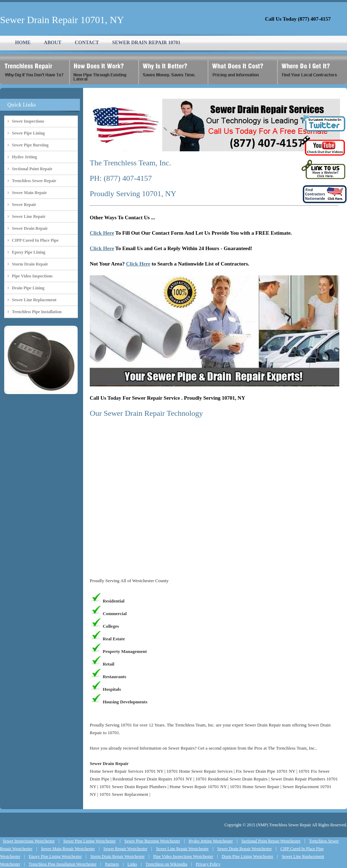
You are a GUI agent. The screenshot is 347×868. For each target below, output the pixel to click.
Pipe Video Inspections (32, 276)
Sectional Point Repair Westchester (271, 841)
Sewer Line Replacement (34, 300)
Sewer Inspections (28, 121)
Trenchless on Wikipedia (166, 864)
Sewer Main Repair (29, 193)
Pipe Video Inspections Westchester (183, 856)
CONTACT (87, 43)
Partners (112, 864)
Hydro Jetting (24, 157)
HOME (23, 43)
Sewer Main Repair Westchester (68, 849)
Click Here (102, 233)
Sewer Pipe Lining (28, 133)
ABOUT (53, 43)
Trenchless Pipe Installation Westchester (63, 864)
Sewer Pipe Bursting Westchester (152, 841)
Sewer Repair (24, 205)
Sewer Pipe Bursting (30, 145)
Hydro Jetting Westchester (211, 841)
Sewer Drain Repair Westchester (245, 849)
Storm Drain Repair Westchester (118, 856)
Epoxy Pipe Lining (29, 252)
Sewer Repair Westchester (125, 849)
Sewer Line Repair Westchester (182, 849)
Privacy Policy (208, 864)
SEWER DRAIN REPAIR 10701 (146, 43)
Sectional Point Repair (32, 169)
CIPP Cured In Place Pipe (35, 240)
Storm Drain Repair (30, 264)
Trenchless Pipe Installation (37, 312)
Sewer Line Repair (29, 216)
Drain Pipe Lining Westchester (247, 856)
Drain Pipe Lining (28, 288)
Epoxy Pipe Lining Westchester (55, 856)
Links (132, 864)
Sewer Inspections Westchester (29, 841)
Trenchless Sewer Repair (34, 181)
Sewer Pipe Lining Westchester (90, 841)
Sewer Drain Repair (30, 228)
